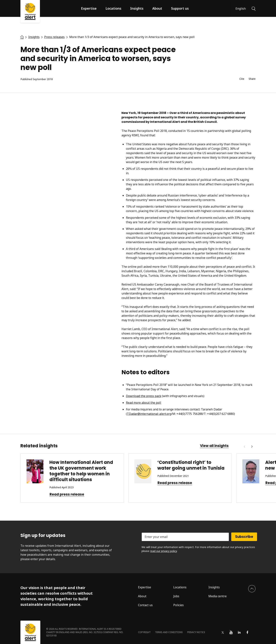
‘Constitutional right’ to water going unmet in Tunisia (191, 465)
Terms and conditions (169, 632)
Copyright (144, 632)
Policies (178, 605)
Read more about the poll (144, 403)
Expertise (89, 8)
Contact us (145, 605)
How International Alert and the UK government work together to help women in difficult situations (81, 471)
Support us (180, 8)
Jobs (176, 596)
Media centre (217, 596)
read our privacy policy (163, 551)
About (157, 8)
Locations (113, 8)
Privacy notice (196, 632)
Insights (137, 8)
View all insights (214, 446)
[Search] (254, 8)
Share (252, 79)
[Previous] (244, 447)
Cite (242, 79)
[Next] (252, 447)
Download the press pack (144, 396)
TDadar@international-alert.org (149, 414)
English (241, 9)
